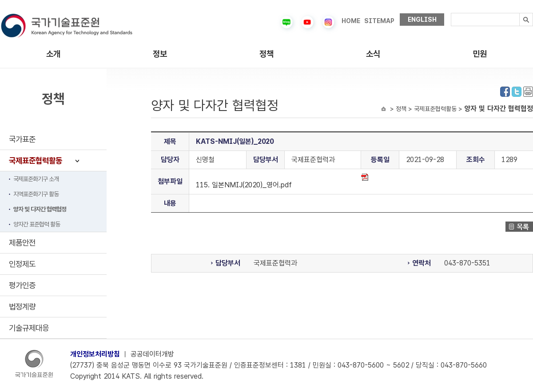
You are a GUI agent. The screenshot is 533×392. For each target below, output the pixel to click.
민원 (480, 54)
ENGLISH (422, 20)
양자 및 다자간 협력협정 (40, 209)
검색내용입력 (451, 13)
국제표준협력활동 (36, 160)
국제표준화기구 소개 (36, 179)
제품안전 (22, 243)
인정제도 (22, 264)
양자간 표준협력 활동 (37, 224)
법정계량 (22, 307)
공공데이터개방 (152, 354)
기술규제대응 (29, 328)
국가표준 (22, 139)
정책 (266, 54)
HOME (351, 21)
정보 (160, 54)
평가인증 (22, 285)
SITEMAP (379, 21)
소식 (373, 54)
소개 (53, 54)
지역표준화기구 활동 (36, 194)
